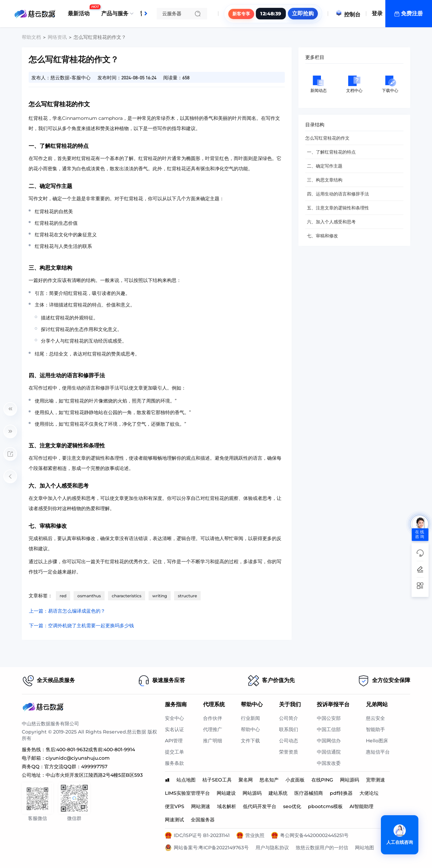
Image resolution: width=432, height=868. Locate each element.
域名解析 (227, 806)
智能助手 (375, 729)
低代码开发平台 (260, 806)
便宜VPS (175, 806)
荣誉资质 (289, 752)
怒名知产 (269, 780)
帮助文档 (31, 37)
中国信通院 (329, 752)
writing (160, 596)
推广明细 (213, 741)
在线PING (322, 780)
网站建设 (226, 793)
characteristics (127, 596)
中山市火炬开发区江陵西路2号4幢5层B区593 (94, 775)
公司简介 (289, 718)
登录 (377, 13)
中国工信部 (329, 729)
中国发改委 (329, 763)
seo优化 (292, 806)
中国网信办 (329, 741)
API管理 (174, 741)
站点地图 (186, 780)
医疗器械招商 (309, 793)
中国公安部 (329, 718)
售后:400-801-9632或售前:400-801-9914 (90, 749)
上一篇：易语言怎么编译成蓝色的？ (67, 611)
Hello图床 (377, 741)
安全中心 (174, 718)
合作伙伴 (213, 718)
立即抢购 (303, 13)
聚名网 (246, 780)
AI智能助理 (361, 806)
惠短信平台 (378, 752)
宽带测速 (375, 780)
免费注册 (412, 13)
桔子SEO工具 (217, 780)
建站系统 (278, 793)
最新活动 (80, 11)
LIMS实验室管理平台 (187, 793)
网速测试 (174, 820)
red (63, 596)
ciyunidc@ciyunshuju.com (78, 758)
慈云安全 (375, 718)
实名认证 (174, 729)
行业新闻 (250, 718)
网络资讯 (57, 37)
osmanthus (89, 596)
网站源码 (350, 780)
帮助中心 (250, 729)
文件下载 (250, 741)
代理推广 (213, 729)
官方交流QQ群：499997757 (76, 767)
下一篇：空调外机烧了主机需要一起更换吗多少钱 (81, 626)
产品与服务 (115, 13)
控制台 (348, 14)
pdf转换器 (341, 793)
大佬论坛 (369, 793)
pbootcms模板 (325, 806)
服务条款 (174, 763)
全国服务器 (203, 820)
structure (187, 596)
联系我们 (289, 729)
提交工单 (174, 752)
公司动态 (289, 741)
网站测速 (201, 806)
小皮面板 (295, 780)
